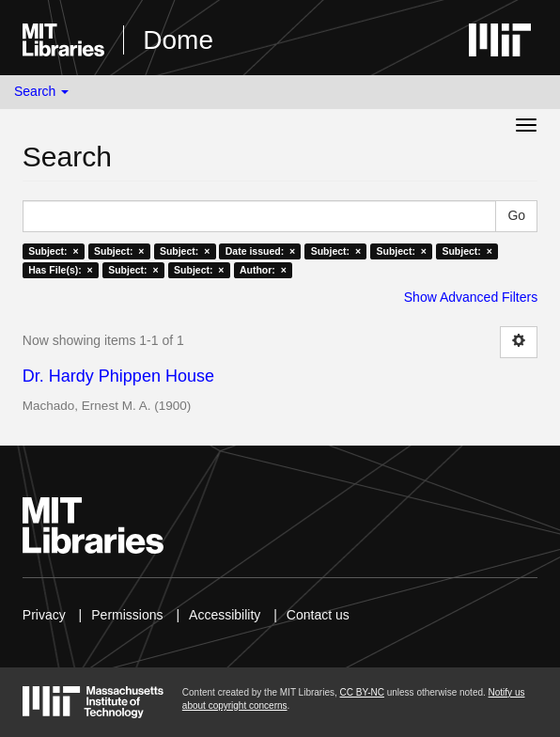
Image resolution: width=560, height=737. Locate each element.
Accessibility (225, 615)
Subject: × (53, 251)
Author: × (263, 270)
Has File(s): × (61, 270)
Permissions (127, 615)
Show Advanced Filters (471, 297)
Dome (178, 40)
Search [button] (41, 91)
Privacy (44, 615)
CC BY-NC (362, 692)
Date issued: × (260, 251)
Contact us (318, 615)
